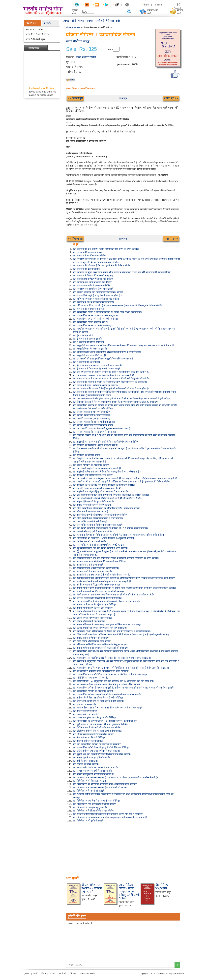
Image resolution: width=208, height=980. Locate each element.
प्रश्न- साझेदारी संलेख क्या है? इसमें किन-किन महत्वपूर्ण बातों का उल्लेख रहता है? (107, 472)
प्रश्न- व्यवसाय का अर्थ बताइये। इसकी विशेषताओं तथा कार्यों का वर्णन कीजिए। (106, 249)
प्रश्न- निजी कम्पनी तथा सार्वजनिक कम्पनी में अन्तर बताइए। (98, 518)
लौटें (72, 79)
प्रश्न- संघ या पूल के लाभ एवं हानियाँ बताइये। (91, 757)
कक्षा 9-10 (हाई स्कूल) (36, 39)
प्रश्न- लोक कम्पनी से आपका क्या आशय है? (91, 512)
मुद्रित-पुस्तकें (31, 23)
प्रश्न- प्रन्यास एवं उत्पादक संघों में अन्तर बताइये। (92, 771)
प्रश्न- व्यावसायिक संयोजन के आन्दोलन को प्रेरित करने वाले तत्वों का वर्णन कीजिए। (107, 694)
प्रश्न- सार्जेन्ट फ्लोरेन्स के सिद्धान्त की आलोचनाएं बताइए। (96, 585)
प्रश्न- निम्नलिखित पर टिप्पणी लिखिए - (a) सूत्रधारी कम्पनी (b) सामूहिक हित (105, 721)
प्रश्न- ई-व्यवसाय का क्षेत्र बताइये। (86, 362)
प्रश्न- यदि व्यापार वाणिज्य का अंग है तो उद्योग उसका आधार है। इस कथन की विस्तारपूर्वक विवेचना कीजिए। (118, 305)
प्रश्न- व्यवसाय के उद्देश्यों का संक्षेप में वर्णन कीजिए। (94, 302)
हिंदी (179, 5)
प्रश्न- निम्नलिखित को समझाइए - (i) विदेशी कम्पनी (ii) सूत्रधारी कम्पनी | (103, 538)
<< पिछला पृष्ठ (75, 98)
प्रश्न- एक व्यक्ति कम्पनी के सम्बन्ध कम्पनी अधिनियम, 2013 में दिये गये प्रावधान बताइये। (110, 528)
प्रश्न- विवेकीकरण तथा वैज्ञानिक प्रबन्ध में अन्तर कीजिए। (96, 801)
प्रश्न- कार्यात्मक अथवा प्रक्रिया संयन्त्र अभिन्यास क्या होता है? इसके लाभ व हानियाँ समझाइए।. (112, 631)
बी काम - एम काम (73, 27)
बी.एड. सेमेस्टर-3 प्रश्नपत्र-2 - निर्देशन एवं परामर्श (92, 888)
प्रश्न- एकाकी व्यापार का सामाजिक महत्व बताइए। (93, 425)
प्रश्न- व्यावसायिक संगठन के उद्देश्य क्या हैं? (90, 322)
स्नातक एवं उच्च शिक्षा (36, 29)
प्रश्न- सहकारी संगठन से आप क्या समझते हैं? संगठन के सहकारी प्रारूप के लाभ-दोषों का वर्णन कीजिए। (116, 558)
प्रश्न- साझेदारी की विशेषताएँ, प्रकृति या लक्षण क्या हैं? (95, 445)
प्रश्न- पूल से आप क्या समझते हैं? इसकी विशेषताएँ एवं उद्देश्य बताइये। (102, 754)
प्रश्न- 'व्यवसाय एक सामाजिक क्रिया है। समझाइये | (94, 289)
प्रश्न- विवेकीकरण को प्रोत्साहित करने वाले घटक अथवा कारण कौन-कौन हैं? (105, 784)
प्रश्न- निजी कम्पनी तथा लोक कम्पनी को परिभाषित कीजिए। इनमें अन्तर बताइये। (106, 508)
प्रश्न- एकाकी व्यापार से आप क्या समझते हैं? (91, 412)
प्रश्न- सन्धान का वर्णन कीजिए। (85, 711)
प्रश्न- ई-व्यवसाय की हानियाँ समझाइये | (89, 342)
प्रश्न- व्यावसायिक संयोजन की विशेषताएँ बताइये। (93, 691)
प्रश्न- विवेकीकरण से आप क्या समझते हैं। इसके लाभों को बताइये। (100, 787)
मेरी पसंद (110, 21)
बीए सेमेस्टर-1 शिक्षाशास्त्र (163, 887)
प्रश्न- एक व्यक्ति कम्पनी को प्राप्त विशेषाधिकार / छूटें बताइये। (99, 545)
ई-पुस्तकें (47, 23)
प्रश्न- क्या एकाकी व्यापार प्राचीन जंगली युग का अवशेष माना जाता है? (102, 428)
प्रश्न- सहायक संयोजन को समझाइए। (88, 741)
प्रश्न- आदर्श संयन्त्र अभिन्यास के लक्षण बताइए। (92, 618)
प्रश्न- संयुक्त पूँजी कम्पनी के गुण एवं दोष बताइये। (93, 502)
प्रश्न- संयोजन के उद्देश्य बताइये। (86, 764)
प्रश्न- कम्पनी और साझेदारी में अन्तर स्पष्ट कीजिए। (93, 531)
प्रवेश (118, 21)
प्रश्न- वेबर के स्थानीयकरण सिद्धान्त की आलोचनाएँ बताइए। (97, 598)
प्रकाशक (159, 5)
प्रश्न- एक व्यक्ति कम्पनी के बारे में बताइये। (90, 521)
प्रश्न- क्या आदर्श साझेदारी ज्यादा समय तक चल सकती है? (97, 468)
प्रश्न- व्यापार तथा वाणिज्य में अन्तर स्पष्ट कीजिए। (93, 279)
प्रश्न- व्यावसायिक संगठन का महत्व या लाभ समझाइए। (95, 315)
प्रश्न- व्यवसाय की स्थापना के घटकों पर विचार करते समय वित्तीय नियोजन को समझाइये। (110, 382)
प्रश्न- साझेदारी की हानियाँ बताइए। (87, 455)
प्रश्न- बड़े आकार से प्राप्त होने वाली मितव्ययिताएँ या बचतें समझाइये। (101, 671)
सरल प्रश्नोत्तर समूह (78, 41)
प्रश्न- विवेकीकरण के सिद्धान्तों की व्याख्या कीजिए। (94, 811)
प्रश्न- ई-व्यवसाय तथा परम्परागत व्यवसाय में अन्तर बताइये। (97, 365)
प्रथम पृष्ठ (123, 98)
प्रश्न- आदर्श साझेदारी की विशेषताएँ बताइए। (91, 465)
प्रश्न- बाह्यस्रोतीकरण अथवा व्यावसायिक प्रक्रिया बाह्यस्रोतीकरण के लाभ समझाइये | (108, 352)
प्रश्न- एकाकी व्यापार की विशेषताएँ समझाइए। (92, 415)
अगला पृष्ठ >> (171, 98)
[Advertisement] (123, 847)
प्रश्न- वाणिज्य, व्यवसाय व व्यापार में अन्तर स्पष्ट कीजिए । (97, 299)
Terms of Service (87, 974)
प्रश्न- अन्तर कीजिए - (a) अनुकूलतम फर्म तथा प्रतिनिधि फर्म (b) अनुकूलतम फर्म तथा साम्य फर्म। (113, 681)
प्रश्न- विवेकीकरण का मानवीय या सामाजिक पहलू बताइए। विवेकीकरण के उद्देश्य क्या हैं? (110, 817)
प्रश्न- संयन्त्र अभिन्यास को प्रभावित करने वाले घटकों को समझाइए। (101, 648)
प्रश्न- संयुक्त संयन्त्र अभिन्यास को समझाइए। (91, 638)
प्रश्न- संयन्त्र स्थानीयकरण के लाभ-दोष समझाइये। (93, 608)
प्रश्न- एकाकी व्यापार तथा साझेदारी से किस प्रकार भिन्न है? (97, 488)
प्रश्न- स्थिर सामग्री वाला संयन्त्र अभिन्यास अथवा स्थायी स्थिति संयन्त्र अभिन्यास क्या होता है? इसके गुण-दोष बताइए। (121, 634)
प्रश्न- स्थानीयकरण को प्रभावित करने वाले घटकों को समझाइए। (99, 591)
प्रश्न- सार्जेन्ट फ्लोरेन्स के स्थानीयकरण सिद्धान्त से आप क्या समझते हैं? (102, 581)
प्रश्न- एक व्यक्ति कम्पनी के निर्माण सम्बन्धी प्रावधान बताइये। (98, 525)
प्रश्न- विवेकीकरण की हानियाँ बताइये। (88, 821)
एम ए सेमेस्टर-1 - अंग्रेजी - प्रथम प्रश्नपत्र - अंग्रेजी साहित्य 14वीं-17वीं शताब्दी (129, 892)
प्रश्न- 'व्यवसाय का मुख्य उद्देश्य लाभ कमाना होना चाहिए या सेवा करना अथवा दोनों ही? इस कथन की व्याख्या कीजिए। (122, 272)
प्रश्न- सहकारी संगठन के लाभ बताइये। (88, 565)
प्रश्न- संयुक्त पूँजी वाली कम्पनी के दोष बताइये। (92, 505)
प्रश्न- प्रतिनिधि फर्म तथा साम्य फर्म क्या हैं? (90, 678)
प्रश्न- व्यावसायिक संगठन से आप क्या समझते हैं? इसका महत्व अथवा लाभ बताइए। (107, 312)
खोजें (74, 21)
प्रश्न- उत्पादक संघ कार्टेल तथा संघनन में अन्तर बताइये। (95, 767)
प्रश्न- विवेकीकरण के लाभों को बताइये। (89, 791)
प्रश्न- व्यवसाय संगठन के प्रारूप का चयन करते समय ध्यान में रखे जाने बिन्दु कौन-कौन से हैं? (111, 379)
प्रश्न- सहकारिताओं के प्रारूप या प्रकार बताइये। (92, 571)
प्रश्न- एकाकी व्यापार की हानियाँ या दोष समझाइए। (94, 422)
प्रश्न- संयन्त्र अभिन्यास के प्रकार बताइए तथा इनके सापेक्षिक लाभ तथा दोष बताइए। (107, 625)
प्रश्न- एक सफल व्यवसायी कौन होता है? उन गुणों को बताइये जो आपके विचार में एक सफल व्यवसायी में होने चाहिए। (121, 399)
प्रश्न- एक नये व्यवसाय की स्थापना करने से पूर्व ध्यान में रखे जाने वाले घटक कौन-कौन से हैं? (111, 372)
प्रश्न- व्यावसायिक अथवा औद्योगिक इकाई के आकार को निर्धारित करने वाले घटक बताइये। (110, 674)
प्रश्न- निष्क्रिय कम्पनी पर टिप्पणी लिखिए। (90, 541)
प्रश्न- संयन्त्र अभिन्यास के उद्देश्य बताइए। (89, 621)
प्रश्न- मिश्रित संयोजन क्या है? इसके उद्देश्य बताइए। (94, 734)
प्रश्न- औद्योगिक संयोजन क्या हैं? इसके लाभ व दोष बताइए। (97, 731)
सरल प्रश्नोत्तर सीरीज (86, 57)
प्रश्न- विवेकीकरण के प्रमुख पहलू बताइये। (90, 807)
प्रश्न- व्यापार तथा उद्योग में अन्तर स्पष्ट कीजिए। (92, 286)
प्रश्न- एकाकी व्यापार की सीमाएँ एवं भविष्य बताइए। (94, 432)
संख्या (110, 49)
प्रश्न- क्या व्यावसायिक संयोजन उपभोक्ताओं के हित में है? (97, 744)
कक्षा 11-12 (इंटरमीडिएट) (37, 34)
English (178, 8)
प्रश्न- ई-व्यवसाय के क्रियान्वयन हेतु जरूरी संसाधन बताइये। (97, 369)
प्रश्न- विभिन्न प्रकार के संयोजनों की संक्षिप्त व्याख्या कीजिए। (97, 728)
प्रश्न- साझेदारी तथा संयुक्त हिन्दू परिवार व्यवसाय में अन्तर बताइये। (100, 492)
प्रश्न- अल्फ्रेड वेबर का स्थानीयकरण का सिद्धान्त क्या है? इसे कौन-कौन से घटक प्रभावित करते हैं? (113, 595)
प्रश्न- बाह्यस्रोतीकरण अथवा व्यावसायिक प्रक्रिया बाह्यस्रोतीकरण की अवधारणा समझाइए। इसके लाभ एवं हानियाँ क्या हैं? (123, 345)
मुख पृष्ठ (66, 21)
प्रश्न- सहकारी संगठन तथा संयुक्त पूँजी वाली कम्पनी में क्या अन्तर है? (101, 575)
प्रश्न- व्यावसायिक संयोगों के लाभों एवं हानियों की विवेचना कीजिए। (101, 748)
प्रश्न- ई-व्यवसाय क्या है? (83, 335)
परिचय (81, 21)
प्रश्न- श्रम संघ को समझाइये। (84, 704)
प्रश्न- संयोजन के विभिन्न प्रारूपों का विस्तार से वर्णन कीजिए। (98, 698)
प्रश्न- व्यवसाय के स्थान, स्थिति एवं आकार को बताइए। (95, 385)
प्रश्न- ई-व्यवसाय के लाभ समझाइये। (87, 339)
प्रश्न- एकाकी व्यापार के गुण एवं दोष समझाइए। (92, 418)
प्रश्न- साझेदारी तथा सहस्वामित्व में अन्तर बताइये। (93, 475)
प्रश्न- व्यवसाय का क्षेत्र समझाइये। (86, 269)
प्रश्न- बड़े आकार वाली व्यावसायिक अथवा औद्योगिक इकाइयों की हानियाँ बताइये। (107, 684)
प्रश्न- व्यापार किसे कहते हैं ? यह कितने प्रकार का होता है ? (97, 295)
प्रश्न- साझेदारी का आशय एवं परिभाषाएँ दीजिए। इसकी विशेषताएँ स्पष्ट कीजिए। (106, 442)
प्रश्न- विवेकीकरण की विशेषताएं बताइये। (90, 781)
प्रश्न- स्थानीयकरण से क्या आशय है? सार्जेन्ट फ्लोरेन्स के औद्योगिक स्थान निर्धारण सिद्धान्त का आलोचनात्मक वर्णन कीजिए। (124, 578)
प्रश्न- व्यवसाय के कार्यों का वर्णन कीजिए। (90, 256)
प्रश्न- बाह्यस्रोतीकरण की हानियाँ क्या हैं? (89, 355)
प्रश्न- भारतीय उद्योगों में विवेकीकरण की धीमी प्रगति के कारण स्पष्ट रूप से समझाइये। (108, 814)
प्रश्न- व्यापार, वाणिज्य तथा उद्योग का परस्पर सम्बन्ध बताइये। (98, 292)
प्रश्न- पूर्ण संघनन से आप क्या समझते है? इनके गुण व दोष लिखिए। (100, 724)
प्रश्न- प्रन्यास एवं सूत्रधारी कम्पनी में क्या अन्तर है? (93, 774)
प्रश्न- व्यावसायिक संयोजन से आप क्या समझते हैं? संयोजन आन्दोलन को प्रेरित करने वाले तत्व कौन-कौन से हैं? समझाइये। (123, 688)
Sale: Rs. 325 (82, 49)
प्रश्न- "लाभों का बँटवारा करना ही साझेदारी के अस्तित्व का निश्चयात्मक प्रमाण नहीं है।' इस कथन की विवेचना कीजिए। (122, 482)
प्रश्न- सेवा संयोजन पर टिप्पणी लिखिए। (89, 738)
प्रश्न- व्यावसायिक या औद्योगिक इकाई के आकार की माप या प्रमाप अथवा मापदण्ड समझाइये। (112, 658)
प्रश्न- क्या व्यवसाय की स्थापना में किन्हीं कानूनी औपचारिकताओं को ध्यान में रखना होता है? (111, 389)
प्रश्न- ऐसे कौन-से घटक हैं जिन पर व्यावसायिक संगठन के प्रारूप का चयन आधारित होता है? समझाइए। (116, 402)
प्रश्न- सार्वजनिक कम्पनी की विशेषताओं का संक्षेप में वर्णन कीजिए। (101, 515)
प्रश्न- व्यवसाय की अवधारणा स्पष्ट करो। (89, 309)
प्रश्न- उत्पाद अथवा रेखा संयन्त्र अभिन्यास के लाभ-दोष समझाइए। (100, 628)
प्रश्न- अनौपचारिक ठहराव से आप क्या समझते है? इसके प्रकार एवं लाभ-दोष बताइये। (108, 708)
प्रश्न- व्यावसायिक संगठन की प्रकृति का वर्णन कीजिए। (95, 319)
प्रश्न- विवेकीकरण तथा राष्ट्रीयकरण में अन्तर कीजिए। (95, 804)
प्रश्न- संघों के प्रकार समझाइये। (85, 761)
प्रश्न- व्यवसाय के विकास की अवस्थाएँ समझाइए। (93, 276)
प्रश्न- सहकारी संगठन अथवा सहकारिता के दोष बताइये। (96, 568)
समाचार (90, 21)
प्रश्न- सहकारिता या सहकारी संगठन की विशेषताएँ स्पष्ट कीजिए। (99, 561)
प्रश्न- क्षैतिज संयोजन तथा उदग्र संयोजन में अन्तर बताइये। (96, 751)
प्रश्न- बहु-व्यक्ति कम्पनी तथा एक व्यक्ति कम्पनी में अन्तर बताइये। (100, 548)
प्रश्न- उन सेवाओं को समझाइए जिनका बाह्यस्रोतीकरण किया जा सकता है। (104, 359)
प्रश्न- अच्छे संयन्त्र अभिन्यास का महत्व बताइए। (92, 641)
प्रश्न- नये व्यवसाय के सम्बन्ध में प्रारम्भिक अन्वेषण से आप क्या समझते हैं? (103, 375)
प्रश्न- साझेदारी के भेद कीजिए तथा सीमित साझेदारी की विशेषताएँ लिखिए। (104, 485)
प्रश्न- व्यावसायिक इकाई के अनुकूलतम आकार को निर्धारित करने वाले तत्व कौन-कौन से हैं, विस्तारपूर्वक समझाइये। (121, 668)
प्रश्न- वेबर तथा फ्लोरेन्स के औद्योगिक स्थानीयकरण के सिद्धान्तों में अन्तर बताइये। (106, 601)
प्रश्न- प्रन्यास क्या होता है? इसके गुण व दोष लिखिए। (94, 718)
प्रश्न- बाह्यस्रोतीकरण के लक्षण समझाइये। (90, 349)
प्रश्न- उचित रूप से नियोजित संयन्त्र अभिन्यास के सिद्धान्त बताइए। (100, 644)
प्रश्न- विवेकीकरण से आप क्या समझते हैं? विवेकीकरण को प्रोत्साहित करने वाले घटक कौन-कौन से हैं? (115, 777)
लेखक (147, 5)
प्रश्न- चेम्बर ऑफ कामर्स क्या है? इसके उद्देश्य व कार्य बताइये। (98, 701)
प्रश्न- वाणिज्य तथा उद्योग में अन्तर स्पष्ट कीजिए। (93, 282)
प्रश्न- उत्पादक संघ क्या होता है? (86, 714)
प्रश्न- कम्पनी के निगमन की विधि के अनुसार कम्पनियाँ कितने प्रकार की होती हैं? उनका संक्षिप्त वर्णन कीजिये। (119, 535)
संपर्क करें (100, 21)
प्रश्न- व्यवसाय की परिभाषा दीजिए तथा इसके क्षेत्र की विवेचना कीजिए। (102, 266)
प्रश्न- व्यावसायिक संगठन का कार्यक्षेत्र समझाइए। (93, 325)
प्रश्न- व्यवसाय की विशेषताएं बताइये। (88, 252)
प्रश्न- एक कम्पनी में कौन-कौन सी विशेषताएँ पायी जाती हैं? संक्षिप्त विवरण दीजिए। (107, 498)
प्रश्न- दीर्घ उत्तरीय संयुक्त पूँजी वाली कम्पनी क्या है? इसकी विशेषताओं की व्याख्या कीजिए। (111, 495)
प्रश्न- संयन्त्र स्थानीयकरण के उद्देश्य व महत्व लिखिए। (94, 605)
